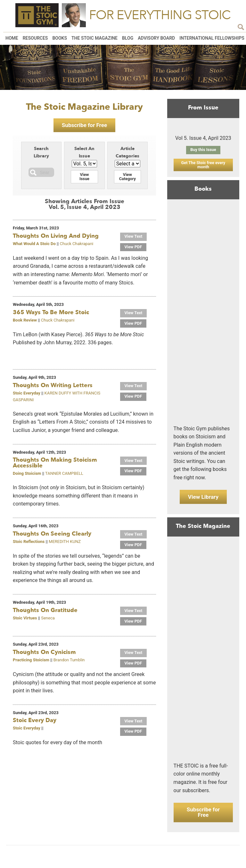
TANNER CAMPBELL (64, 475)
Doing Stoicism (27, 475)
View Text (134, 238)
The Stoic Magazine (94, 38)
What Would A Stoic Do (34, 245)
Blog (128, 38)
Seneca (48, 620)
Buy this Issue (203, 150)
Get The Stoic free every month (203, 165)
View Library (203, 498)
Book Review (25, 322)
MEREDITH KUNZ (65, 543)
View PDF (134, 249)
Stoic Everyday (27, 395)
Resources (35, 38)
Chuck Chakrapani (77, 245)
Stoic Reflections (29, 543)
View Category (128, 178)
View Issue (84, 178)
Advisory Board (156, 38)
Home (12, 38)
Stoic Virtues (25, 620)
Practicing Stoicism (31, 662)
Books (60, 38)
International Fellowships (212, 38)
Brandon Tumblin (69, 662)
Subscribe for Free (84, 126)
